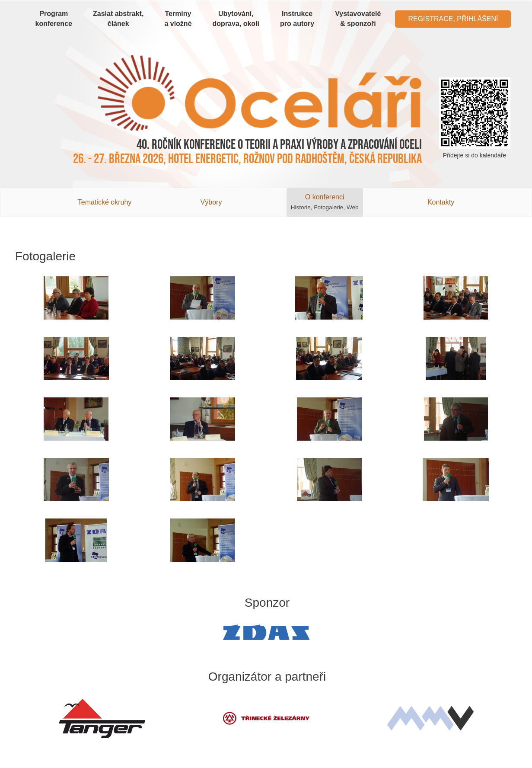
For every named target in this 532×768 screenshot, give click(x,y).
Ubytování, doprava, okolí (236, 19)
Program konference (54, 19)
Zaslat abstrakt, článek (118, 19)
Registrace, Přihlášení (453, 19)
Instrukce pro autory (297, 19)
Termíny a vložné (178, 19)
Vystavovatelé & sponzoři (358, 19)
